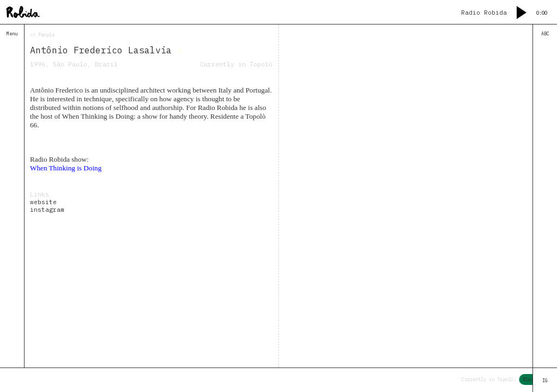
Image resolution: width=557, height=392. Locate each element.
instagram (47, 210)
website (43, 202)
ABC (545, 33)
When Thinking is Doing (66, 168)
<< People (42, 35)
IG (545, 380)
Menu (12, 33)
